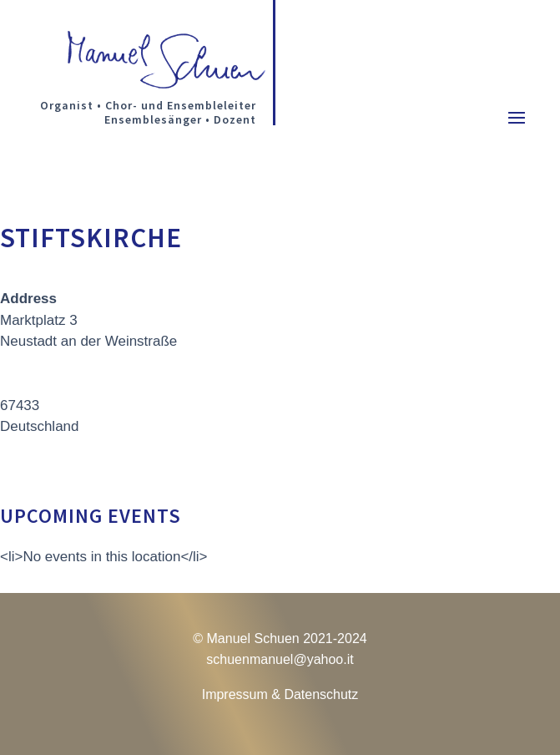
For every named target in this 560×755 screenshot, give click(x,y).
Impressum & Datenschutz (280, 694)
